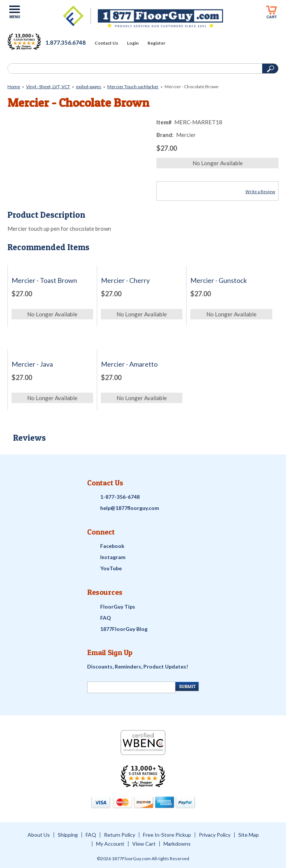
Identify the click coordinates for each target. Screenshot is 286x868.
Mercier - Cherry (125, 280)
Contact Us (106, 43)
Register (156, 43)
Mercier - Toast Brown (44, 280)
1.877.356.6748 (66, 42)
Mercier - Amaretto (129, 364)
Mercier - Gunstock (219, 280)
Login (133, 43)
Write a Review (260, 192)
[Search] (134, 68)
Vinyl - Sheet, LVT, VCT (48, 87)
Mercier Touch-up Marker (133, 87)
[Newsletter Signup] (131, 687)
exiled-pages (89, 87)
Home (14, 87)
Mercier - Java (32, 364)
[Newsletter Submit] (187, 687)
